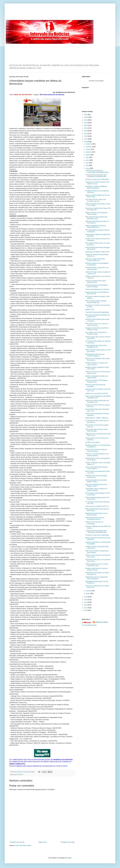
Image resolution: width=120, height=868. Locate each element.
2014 (86, 600)
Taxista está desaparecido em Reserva (97, 289)
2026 (86, 115)
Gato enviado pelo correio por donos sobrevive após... (97, 430)
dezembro (89, 144)
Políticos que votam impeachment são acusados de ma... (97, 401)
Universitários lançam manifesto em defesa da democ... (96, 490)
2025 (86, 117)
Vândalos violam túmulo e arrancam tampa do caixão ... (96, 569)
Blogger (69, 858)
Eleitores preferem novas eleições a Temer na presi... (96, 213)
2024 (86, 120)
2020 (86, 131)
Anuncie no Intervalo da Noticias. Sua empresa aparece (97, 455)
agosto (88, 155)
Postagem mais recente (17, 842)
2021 (86, 128)
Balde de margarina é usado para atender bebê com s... (96, 226)
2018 (86, 136)
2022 (86, 125)
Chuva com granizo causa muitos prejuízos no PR (96, 282)
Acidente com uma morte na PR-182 (97, 393)
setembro (89, 152)
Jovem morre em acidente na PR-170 (97, 506)
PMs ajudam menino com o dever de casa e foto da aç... (97, 324)
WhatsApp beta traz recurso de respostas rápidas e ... (95, 355)
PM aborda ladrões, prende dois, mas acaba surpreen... (97, 268)
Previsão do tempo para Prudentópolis (97, 179)
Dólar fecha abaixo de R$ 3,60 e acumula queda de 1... (95, 260)
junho (88, 160)
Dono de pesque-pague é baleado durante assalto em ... (96, 302)
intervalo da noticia (23, 772)
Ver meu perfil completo (89, 625)
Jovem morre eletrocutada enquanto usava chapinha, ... (97, 468)
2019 (86, 134)
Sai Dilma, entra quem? (93, 442)
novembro (89, 147)
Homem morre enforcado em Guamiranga (94, 523)
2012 (86, 605)
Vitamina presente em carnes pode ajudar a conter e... (96, 481)
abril (87, 166)
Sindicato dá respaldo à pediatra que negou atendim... (97, 377)
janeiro (88, 594)
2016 (86, 142)
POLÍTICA (20, 775)
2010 (86, 610)
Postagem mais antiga (68, 842)
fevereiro (89, 591)
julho (87, 157)
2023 (86, 123)
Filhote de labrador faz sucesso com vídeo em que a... (97, 364)
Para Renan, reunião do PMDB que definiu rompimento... (96, 187)
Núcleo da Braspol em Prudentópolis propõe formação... (97, 286)
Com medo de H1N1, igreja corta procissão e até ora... (95, 200)
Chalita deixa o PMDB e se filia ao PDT (97, 252)
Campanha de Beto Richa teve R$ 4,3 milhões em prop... (97, 329)
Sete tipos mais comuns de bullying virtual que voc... (96, 476)
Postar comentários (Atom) (23, 845)
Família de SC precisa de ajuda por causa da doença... (96, 450)
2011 (86, 608)
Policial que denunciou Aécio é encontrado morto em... (95, 518)
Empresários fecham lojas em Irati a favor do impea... (96, 514)
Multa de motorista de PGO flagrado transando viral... (96, 381)
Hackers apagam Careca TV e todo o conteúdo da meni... (97, 565)
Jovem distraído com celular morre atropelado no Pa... (96, 346)
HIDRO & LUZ (90, 310)
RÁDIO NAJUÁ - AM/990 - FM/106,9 (97, 418)
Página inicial (43, 842)
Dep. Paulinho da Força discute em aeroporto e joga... (96, 333)
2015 (86, 597)
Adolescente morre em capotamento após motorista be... (97, 578)
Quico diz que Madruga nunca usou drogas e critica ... (96, 485)
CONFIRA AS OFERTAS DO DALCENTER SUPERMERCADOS (97, 171)
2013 (86, 602)
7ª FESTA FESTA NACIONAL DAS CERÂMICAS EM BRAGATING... (96, 176)
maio (87, 163)
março (88, 168)
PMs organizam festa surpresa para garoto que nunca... (96, 218)
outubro (88, 149)
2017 (86, 139)
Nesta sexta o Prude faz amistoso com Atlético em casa (97, 183)
